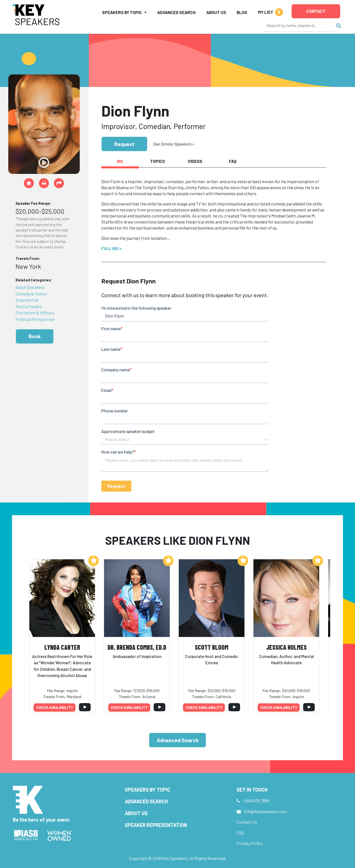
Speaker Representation (156, 825)
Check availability (55, 707)
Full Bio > (111, 248)
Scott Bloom (212, 647)
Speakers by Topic (148, 790)
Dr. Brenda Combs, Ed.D (137, 647)
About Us (216, 12)
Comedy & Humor (31, 294)
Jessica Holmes (286, 647)
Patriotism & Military (35, 313)
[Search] (299, 25)
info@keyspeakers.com (265, 811)
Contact (316, 11)
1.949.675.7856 (256, 801)
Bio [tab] (120, 161)
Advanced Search (176, 12)
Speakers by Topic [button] (122, 12)
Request (124, 144)
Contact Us (247, 822)
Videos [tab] (195, 161)
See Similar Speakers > (173, 144)
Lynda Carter (62, 647)
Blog (242, 12)
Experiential (27, 300)
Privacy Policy (250, 843)
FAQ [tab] (233, 161)
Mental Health (29, 306)
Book (35, 336)
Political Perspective (35, 319)
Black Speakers (30, 287)
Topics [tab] (158, 161)
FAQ (240, 833)
